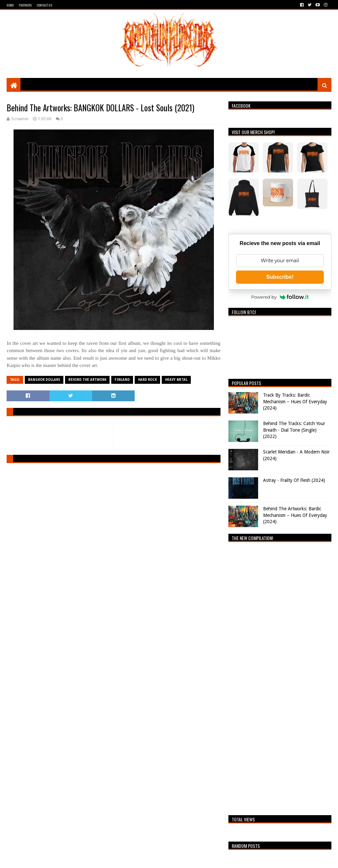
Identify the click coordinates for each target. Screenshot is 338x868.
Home (10, 5)
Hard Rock (147, 380)
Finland (122, 380)
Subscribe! (280, 277)
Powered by (280, 297)
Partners (25, 5)
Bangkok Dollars (44, 380)
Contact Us (44, 5)
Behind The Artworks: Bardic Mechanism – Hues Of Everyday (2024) (295, 515)
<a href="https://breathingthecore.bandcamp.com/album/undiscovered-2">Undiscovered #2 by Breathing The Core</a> (280, 677)
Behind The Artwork (87, 380)
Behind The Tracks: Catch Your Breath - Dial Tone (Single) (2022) (294, 430)
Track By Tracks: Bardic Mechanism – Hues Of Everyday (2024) (295, 401)
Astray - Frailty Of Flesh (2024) (294, 480)
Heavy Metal (176, 380)
